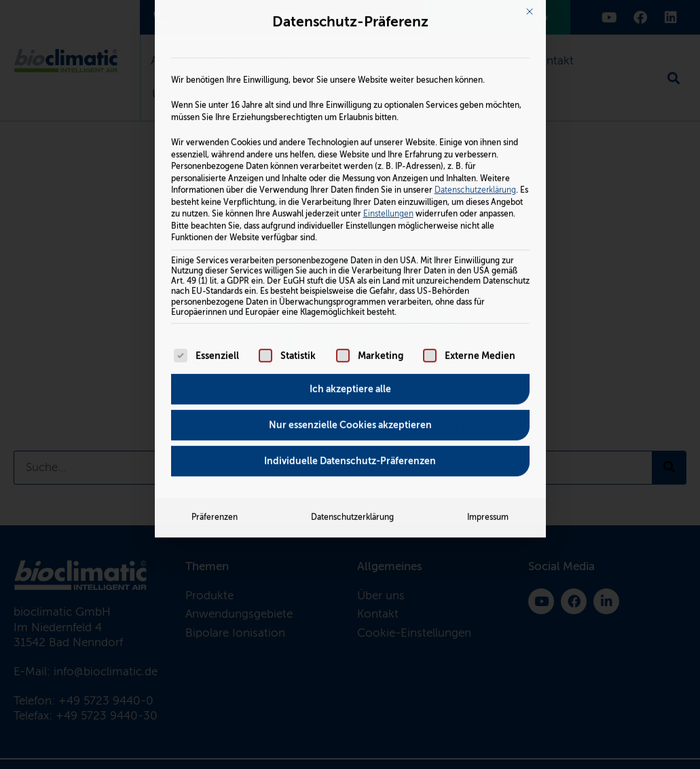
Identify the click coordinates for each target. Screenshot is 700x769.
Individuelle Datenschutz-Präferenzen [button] (350, 305)
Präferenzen (215, 361)
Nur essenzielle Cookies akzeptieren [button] (350, 269)
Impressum (488, 361)
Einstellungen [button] (388, 57)
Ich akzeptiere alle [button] (350, 233)
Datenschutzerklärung (475, 33)
